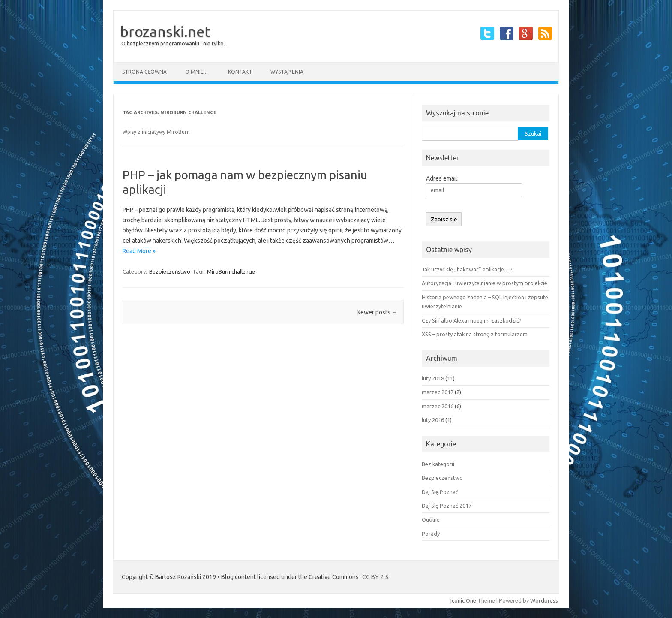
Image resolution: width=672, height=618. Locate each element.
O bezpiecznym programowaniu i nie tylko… (175, 44)
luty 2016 (433, 420)
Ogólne (431, 519)
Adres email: (442, 178)
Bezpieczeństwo (170, 271)
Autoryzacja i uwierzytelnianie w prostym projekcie (484, 283)
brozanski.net (165, 31)
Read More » (139, 251)
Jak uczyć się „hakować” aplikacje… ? (467, 269)
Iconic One (463, 600)
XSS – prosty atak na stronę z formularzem (475, 334)
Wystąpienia (287, 72)
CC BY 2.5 (375, 577)
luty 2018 (433, 378)
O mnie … (197, 72)
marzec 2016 (438, 406)
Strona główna (144, 72)
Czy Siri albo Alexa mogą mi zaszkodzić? (472, 320)
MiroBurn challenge (231, 271)
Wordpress (544, 600)
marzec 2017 (438, 392)
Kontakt (240, 72)
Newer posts (377, 312)
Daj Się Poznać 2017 (447, 506)
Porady (431, 534)
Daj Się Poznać (440, 492)
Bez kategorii (438, 464)
